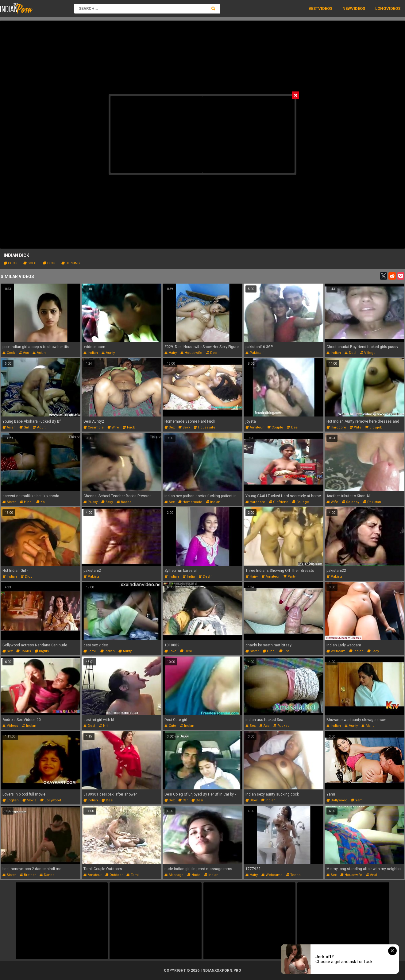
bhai (285, 651)
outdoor (114, 875)
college (301, 502)
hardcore (336, 427)
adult (39, 427)
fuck (129, 427)
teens (293, 875)
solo (30, 263)
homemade (190, 502)
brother (28, 875)
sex (170, 427)
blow (251, 800)
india (189, 577)
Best (313, 8)
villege (368, 353)
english (11, 800)
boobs (124, 502)
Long (381, 8)
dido (27, 577)
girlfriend (279, 502)
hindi (26, 502)
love (170, 651)
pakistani (255, 353)
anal (371, 875)
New (347, 8)
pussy (91, 502)
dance (47, 875)
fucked (281, 726)
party (289, 577)
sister (9, 502)
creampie (94, 427)
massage (174, 875)
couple (275, 427)
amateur (255, 427)
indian (91, 353)
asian (39, 353)
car (183, 800)
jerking (71, 263)
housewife (191, 353)
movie (29, 800)
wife (113, 427)
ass (24, 353)
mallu (368, 726)
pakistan (372, 502)
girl (24, 427)
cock (10, 263)
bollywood (51, 800)
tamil (90, 651)
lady (373, 651)
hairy (171, 353)
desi (212, 353)
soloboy (351, 502)
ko (40, 502)
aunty (108, 353)
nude (194, 875)
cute (170, 726)
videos (10, 726)
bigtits (42, 651)
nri (103, 726)
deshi (205, 577)
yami (357, 800)
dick (49, 263)
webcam (336, 651)
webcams (272, 875)
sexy (184, 427)
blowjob (374, 427)
